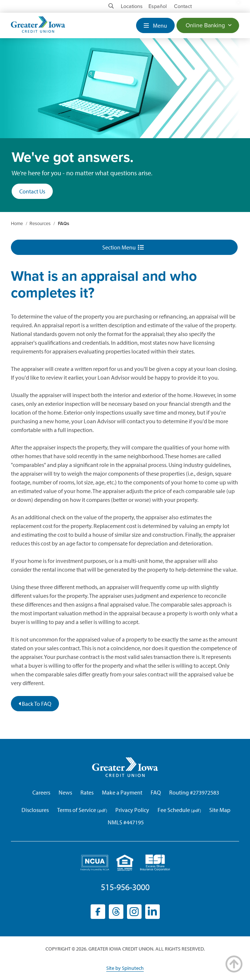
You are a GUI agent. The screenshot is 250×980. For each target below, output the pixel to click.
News (65, 792)
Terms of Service (77, 810)
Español (158, 6)
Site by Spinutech (125, 968)
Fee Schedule (174, 810)
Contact (183, 6)
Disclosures (35, 810)
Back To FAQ (35, 704)
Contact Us (32, 191)
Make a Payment (122, 792)
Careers (41, 792)
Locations (132, 6)
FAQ (156, 792)
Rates (87, 792)
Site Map (220, 810)
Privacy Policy (132, 810)
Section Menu (123, 247)
